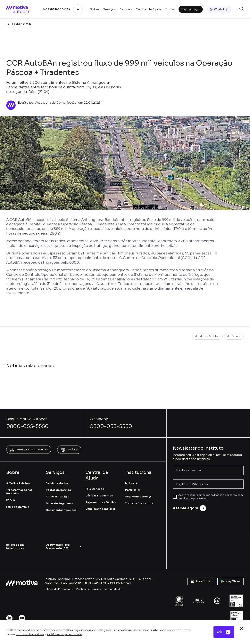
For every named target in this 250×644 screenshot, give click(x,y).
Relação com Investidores (15, 547)
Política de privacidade (194, 499)
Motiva (132, 483)
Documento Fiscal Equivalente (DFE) (63, 547)
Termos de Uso (114, 589)
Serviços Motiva (57, 483)
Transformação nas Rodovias (19, 492)
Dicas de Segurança (60, 503)
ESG (11, 500)
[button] (219, 9)
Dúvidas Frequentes (99, 496)
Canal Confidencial (100, 509)
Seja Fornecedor (138, 497)
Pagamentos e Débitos (101, 502)
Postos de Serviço (58, 490)
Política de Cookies (89, 589)
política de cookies (30, 634)
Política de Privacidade (58, 589)
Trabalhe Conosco (140, 503)
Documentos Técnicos (61, 510)
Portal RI (133, 490)
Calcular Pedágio (58, 497)
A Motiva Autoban (18, 483)
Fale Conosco (95, 489)
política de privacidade (65, 634)
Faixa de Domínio (18, 507)
